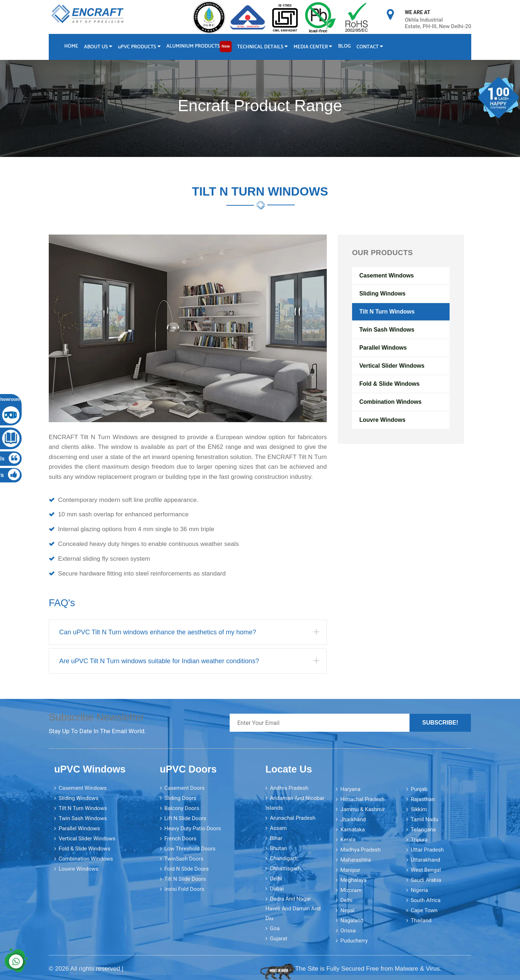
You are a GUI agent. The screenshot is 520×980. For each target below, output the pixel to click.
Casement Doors (184, 788)
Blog (345, 46)
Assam (278, 828)
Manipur (350, 870)
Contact (370, 47)
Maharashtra (356, 859)
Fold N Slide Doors (187, 869)
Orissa (348, 930)
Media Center (314, 47)
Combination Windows (390, 402)
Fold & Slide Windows (389, 384)
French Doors (180, 839)
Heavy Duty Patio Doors (193, 828)
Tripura (419, 839)
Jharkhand (353, 819)
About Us (98, 47)
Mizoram (351, 890)
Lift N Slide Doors (185, 818)
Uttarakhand (425, 859)
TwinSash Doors (184, 859)
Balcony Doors (182, 808)
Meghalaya (353, 880)
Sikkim (419, 809)
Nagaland (352, 920)
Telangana (423, 829)
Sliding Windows (382, 294)
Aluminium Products (199, 47)
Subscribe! (440, 723)
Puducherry (354, 940)
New (226, 46)
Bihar (276, 838)
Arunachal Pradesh (292, 818)
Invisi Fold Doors (184, 889)
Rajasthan (423, 799)
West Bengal (426, 870)
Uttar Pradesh (427, 849)
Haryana (350, 789)
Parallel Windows (383, 348)
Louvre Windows (382, 420)
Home (71, 46)
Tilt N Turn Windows (387, 312)
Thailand (421, 920)
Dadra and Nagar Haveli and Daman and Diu (293, 909)
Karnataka (352, 829)
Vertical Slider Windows (392, 366)
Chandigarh (284, 858)
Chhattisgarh (285, 869)
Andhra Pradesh (289, 788)
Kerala (348, 839)
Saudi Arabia (426, 880)
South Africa (425, 900)
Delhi (276, 879)
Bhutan (278, 848)
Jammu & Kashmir (362, 809)
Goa (275, 928)
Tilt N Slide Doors (185, 879)
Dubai (277, 889)
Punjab (419, 789)
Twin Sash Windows (387, 330)
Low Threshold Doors (190, 849)
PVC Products (139, 47)
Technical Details (263, 47)
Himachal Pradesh (362, 799)
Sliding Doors (180, 798)
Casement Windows (387, 275)
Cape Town (424, 910)
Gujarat (278, 939)
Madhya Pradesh (360, 849)
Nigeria (419, 890)
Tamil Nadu (424, 819)
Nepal (347, 910)
